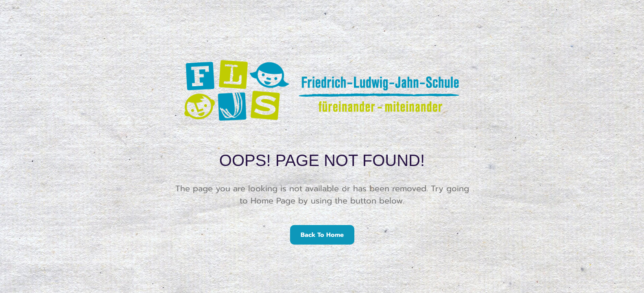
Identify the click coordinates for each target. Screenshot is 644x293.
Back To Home (322, 235)
